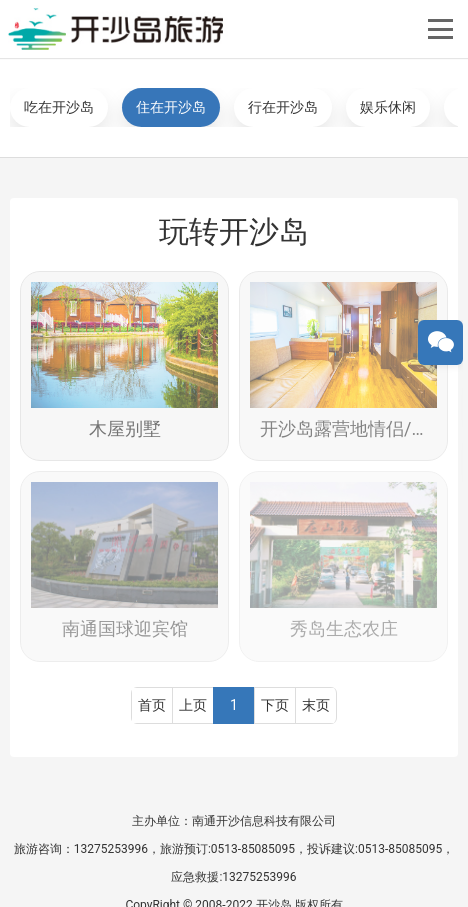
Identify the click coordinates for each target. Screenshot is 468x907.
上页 (193, 703)
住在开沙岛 (171, 107)
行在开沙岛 (283, 107)
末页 (316, 703)
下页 (275, 703)
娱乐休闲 (388, 107)
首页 (152, 703)
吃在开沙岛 (59, 107)
